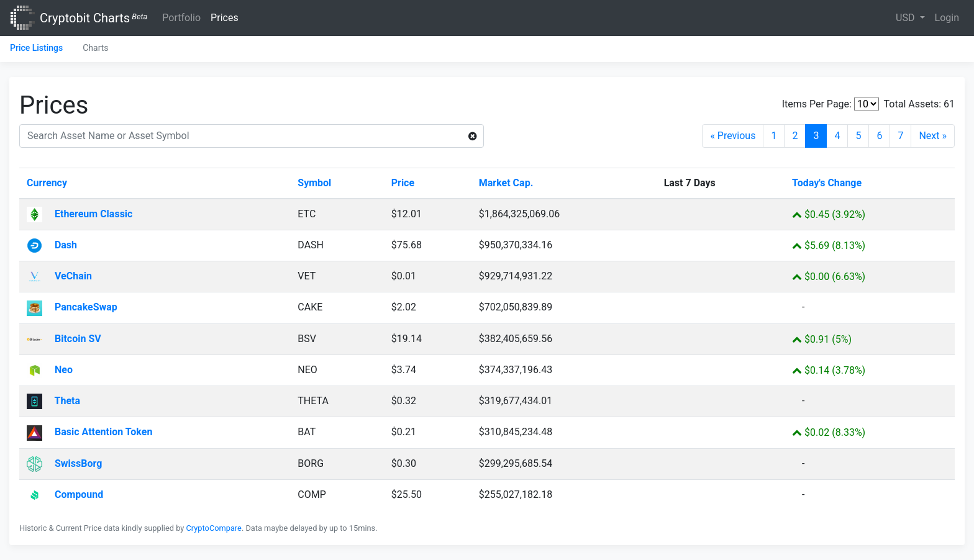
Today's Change (827, 183)
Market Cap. (506, 183)
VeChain (59, 276)
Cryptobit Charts (93, 18)
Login (947, 18)
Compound (65, 495)
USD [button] (906, 18)
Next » (933, 136)
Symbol (314, 183)
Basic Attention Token (89, 432)
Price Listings (36, 48)
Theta (53, 401)
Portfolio (181, 18)
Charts (95, 48)
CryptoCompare (214, 528)
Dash (52, 245)
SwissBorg (64, 463)
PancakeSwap (72, 307)
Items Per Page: (817, 104)
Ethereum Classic (80, 214)
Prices (225, 18)
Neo (50, 370)
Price (403, 183)
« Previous (733, 136)
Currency (47, 183)
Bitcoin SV (64, 339)
